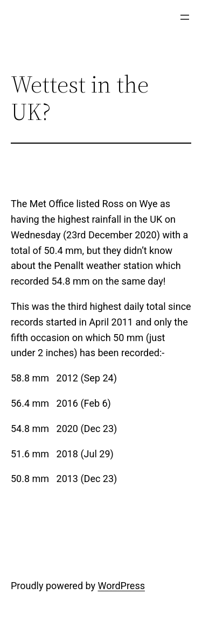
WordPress (121, 586)
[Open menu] (185, 17)
